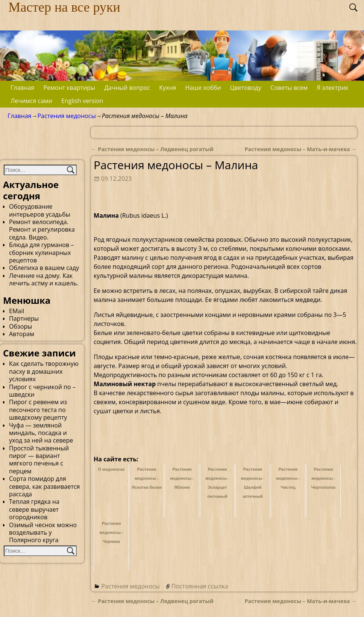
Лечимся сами (31, 101)
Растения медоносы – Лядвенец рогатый (152, 149)
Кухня (168, 88)
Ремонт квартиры (69, 88)
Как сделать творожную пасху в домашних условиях (44, 371)
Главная (22, 88)
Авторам (22, 334)
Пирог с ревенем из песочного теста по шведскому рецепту (38, 410)
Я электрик (332, 88)
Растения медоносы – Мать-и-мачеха (300, 149)
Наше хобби (203, 88)
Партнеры (24, 318)
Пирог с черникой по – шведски (42, 391)
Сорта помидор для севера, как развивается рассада (44, 486)
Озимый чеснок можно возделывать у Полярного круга (43, 533)
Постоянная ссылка (200, 586)
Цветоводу (246, 88)
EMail (17, 311)
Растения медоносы (66, 116)
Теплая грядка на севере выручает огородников (34, 509)
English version (82, 101)
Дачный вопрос (127, 88)
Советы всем (289, 88)
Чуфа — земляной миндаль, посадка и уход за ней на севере (41, 433)
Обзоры (20, 326)
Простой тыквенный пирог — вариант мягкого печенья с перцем (39, 460)
